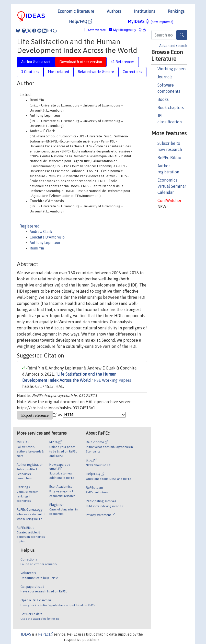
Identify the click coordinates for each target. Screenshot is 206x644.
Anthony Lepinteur (45, 243)
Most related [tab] (58, 72)
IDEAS (26, 634)
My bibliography (122, 30)
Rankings (176, 11)
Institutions (145, 11)
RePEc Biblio (169, 158)
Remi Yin (37, 248)
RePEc (45, 634)
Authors (114, 11)
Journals (165, 77)
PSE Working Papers (113, 380)
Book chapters (171, 108)
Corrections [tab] (132, 72)
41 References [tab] (123, 62)
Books (163, 99)
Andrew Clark (41, 232)
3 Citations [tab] (30, 72)
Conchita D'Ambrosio (47, 237)
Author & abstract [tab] (36, 62)
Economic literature (76, 11)
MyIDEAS (151, 21)
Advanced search (173, 46)
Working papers (172, 69)
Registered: (30, 226)
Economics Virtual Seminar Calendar (172, 186)
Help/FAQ (81, 21)
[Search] (182, 35)
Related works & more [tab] (96, 72)
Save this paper (97, 30)
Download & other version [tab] (81, 62)
